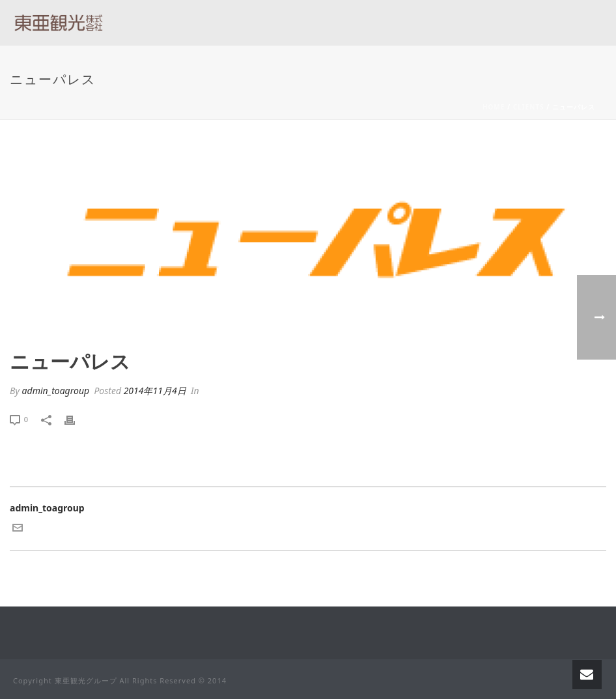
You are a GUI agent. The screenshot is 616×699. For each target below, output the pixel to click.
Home (494, 107)
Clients (529, 107)
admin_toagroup (56, 391)
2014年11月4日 (155, 391)
